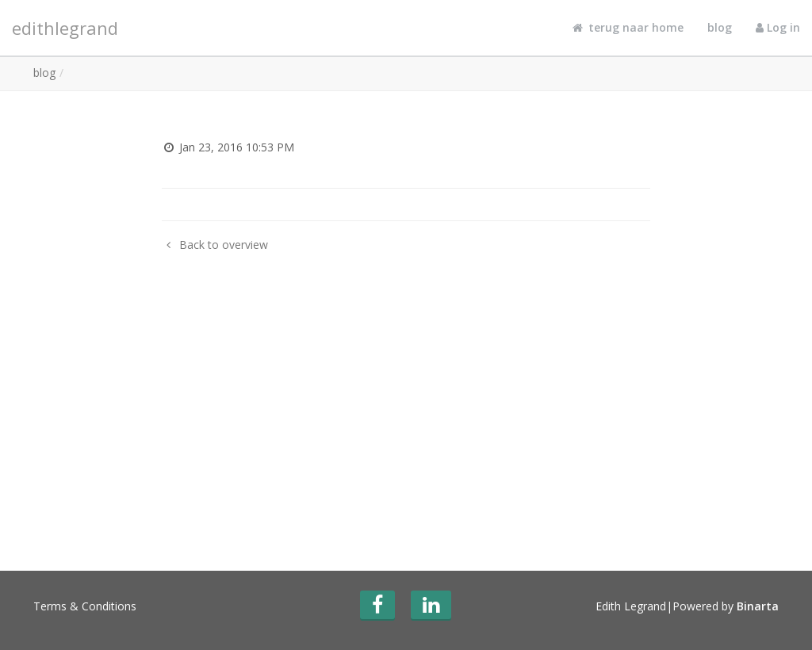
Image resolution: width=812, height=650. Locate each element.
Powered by (726, 606)
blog (720, 27)
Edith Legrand (631, 606)
